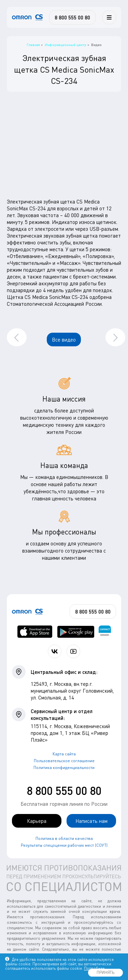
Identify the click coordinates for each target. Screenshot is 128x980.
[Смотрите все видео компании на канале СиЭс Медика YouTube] (73, 651)
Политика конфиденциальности (64, 767)
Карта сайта (64, 754)
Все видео (64, 340)
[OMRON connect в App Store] (35, 632)
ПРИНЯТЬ (105, 972)
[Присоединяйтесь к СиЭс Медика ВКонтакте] (55, 651)
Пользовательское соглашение (64, 761)
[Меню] (109, 17)
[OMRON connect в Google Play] (76, 632)
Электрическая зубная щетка (42, 201)
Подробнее (94, 968)
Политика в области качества (64, 838)
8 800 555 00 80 (64, 791)
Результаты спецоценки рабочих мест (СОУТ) (64, 845)
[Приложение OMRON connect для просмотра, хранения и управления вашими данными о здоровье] (105, 632)
